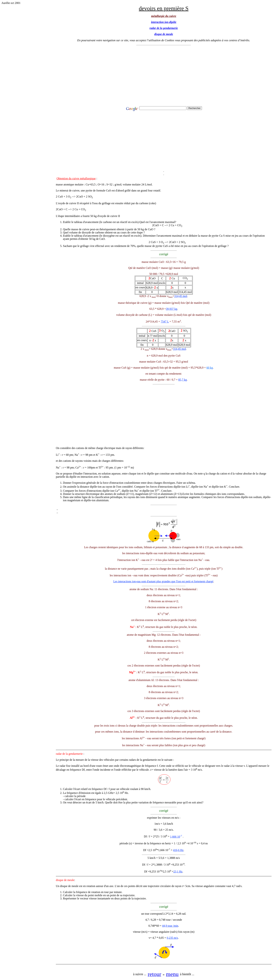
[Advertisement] (164, 77)
